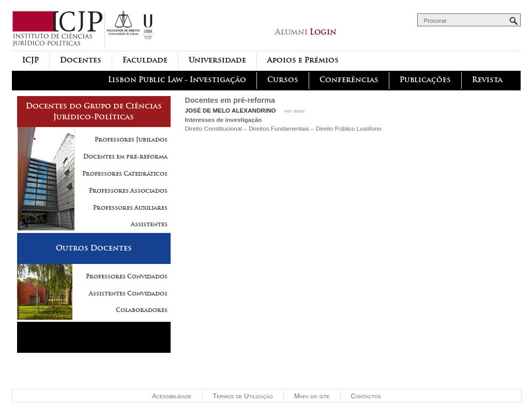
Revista (487, 80)
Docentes (81, 60)
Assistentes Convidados (128, 293)
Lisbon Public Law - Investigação (177, 80)
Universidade (217, 60)
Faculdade (145, 60)
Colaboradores (142, 310)
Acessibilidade (172, 396)
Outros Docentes (94, 248)
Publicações (425, 80)
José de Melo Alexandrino (231, 110)
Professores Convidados (127, 276)
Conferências (349, 80)
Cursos (283, 80)
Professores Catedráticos (125, 174)
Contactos (366, 396)
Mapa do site (312, 396)
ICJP (31, 60)
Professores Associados (128, 191)
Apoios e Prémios (303, 60)
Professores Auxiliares (130, 208)
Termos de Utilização (243, 396)
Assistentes (149, 224)
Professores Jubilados (131, 139)
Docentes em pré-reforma (125, 157)
